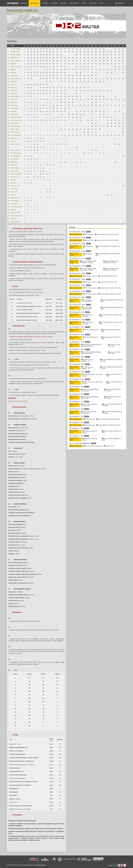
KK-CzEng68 (14, 108)
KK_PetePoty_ (15, 159)
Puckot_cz (14, 87)
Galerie (55, 3)
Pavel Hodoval (41, 865)
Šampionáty (34, 3)
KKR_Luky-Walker (16, 67)
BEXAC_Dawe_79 (16, 61)
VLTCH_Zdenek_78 (16, 79)
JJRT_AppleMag (15, 135)
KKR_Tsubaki (16, 55)
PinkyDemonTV (15, 222)
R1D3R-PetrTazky (16, 117)
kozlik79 (13, 210)
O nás (101, 3)
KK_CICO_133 (15, 186)
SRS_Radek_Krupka (17, 216)
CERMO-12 (14, 165)
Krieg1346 (13, 64)
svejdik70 (13, 70)
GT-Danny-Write (15, 213)
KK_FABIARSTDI (16, 156)
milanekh (13, 183)
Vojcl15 (13, 195)
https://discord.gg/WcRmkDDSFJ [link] (18, 401)
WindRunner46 (15, 58)
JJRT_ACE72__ (15, 123)
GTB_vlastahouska (16, 153)
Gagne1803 (14, 82)
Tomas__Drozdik (15, 150)
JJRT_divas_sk (15, 198)
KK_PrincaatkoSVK (16, 174)
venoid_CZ (14, 90)
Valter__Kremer (15, 144)
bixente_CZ (14, 99)
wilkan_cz (13, 141)
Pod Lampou (74, 3)
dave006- (13, 180)
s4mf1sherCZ (14, 204)
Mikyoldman (14, 162)
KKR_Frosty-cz (17, 49)
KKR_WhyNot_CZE (16, 120)
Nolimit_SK (16, 52)
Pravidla (64, 3)
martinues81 (14, 76)
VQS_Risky (14, 189)
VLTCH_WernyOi (15, 168)
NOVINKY (24, 3)
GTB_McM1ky (15, 201)
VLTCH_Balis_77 (15, 132)
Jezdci (84, 3)
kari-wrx (13, 85)
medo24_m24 (15, 129)
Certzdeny (13, 93)
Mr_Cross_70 (14, 177)
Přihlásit (121, 3)
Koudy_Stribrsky (15, 126)
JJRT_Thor (14, 102)
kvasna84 (13, 111)
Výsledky (45, 3)
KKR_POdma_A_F (16, 96)
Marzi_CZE (14, 192)
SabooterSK (14, 114)
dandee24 (13, 219)
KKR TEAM (93, 3)
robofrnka (13, 73)
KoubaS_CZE (15, 171)
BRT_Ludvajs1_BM (16, 207)
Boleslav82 (14, 138)
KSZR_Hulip (14, 105)
